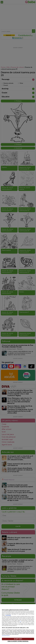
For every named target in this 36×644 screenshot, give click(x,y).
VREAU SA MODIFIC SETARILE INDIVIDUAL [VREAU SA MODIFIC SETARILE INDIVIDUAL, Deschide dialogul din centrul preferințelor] (18, 641)
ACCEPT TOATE (18, 639)
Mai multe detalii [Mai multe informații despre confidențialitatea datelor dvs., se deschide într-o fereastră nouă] (8, 615)
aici (20, 622)
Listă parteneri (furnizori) (6, 636)
